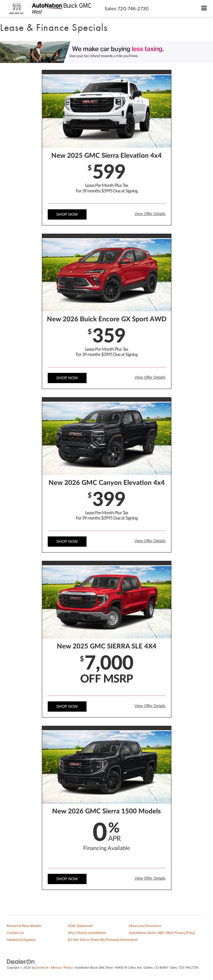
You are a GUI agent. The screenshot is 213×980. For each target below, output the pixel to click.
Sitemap (56, 968)
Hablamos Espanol (21, 940)
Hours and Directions (145, 926)
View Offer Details (150, 214)
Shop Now (67, 214)
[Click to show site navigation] (204, 8)
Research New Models (24, 926)
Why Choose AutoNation (87, 933)
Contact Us (15, 933)
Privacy (68, 968)
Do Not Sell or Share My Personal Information (103, 940)
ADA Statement (80, 926)
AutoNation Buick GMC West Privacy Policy (162, 933)
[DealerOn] (21, 961)
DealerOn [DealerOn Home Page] (42, 968)
